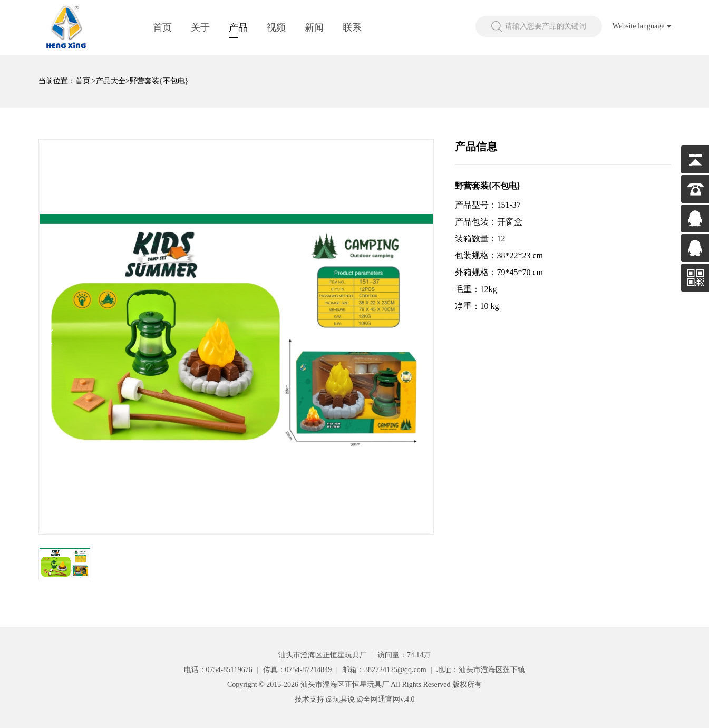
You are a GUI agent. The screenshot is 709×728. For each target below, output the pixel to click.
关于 (200, 27)
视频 (276, 27)
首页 (162, 27)
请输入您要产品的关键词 (546, 26)
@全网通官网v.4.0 (385, 699)
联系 (352, 27)
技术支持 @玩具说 (325, 699)
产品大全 (111, 81)
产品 (238, 27)
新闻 (314, 27)
